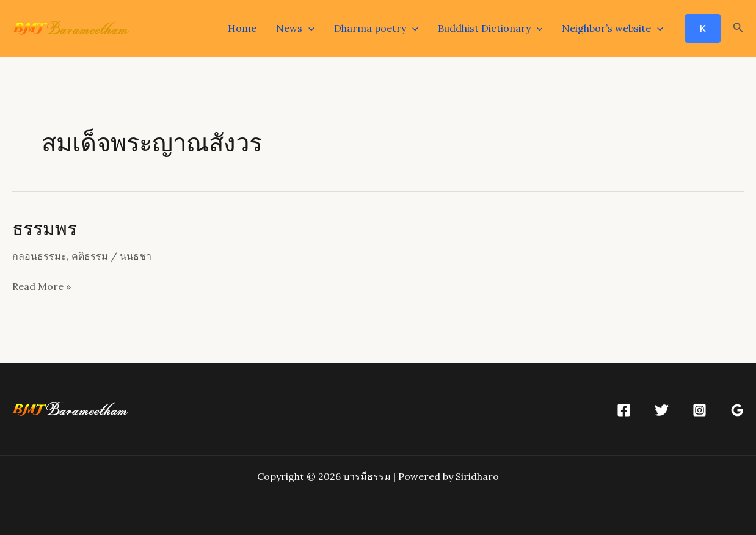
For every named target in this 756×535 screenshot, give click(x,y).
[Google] (737, 410)
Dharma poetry (376, 28)
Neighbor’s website (612, 28)
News (295, 28)
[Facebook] (624, 410)
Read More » (42, 287)
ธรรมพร (45, 228)
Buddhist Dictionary (490, 28)
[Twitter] (662, 410)
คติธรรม (90, 256)
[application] (308, 28)
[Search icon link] (738, 29)
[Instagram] (700, 410)
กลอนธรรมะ (39, 256)
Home (242, 28)
